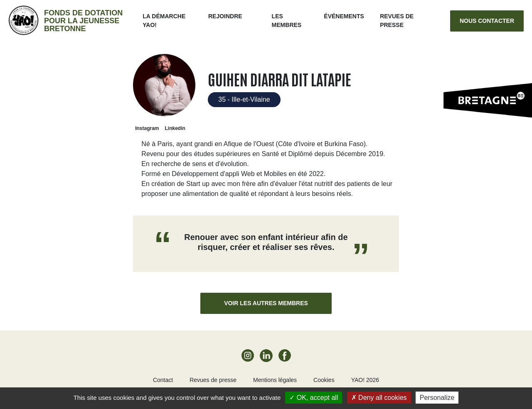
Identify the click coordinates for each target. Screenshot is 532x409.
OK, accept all (314, 398)
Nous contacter (487, 21)
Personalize (437, 398)
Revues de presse (213, 380)
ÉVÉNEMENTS (344, 16)
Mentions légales (275, 380)
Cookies (324, 380)
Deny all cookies (379, 398)
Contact (163, 380)
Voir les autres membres (266, 303)
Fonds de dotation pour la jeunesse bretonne (83, 21)
